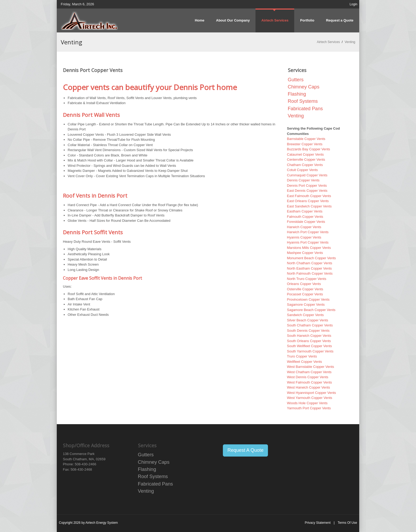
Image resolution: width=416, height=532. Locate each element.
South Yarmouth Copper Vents (310, 351)
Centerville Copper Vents (306, 159)
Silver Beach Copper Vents (308, 320)
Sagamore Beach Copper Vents (311, 310)
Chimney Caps (304, 87)
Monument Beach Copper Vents (311, 258)
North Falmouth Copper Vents (310, 273)
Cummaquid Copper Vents (307, 175)
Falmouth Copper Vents (305, 217)
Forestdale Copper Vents (306, 222)
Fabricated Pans (305, 109)
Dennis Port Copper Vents (307, 186)
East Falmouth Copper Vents (309, 196)
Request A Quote (245, 450)
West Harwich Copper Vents (309, 387)
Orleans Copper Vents (304, 284)
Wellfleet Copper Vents (305, 362)
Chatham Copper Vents (305, 165)
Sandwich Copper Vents (305, 315)
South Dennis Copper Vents (308, 331)
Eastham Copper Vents (305, 211)
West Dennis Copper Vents (308, 377)
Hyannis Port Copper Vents (308, 242)
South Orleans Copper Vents (309, 341)
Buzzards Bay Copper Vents (309, 149)
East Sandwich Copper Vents (309, 206)
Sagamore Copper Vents (306, 305)
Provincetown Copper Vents (308, 299)
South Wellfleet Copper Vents (310, 346)
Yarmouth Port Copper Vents (309, 408)
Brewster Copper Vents (305, 144)
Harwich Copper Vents (304, 227)
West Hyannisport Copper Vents (312, 393)
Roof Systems (303, 101)
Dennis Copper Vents (303, 180)
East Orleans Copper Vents (308, 201)
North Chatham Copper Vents (310, 263)
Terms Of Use (347, 523)
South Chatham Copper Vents (310, 325)
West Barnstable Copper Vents (311, 367)
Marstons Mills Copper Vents (309, 248)
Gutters (296, 80)
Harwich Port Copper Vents (308, 232)
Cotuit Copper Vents (302, 170)
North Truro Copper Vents (307, 279)
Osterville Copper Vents (305, 289)
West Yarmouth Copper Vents (310, 398)
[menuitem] (275, 20)
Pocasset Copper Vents (305, 294)
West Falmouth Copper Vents (310, 382)
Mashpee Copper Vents (305, 253)
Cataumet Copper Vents (305, 154)
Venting (296, 116)
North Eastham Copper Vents (309, 268)
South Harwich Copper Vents (309, 336)
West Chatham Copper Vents (309, 372)
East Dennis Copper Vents (307, 191)
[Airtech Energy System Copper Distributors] (89, 20)
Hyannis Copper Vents (304, 237)
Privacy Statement (318, 523)
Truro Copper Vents (302, 356)
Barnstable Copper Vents (306, 139)
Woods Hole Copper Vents (307, 403)
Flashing (297, 94)
